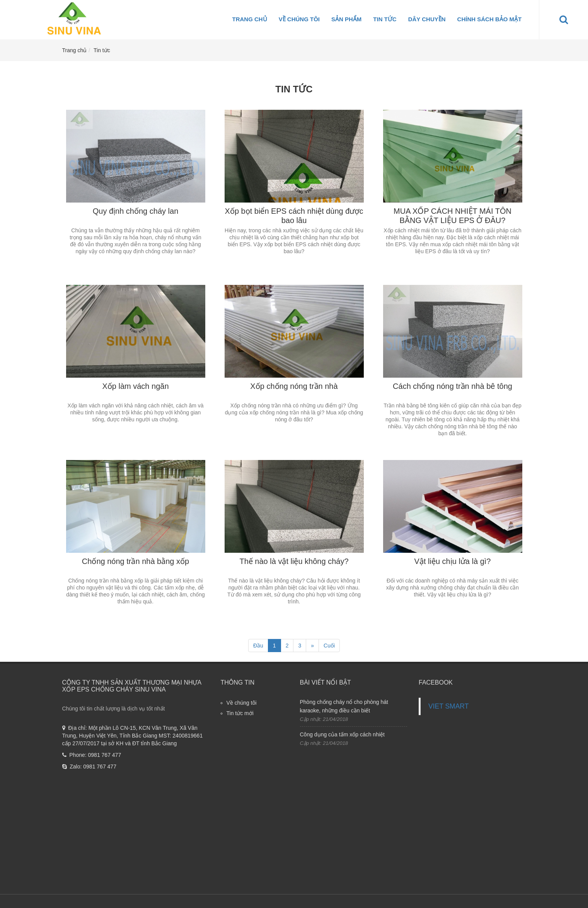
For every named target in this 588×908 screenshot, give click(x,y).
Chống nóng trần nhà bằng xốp (135, 561)
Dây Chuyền (427, 19)
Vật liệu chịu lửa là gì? (453, 561)
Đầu (258, 646)
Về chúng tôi (299, 19)
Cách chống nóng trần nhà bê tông (453, 386)
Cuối (329, 646)
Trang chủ (249, 19)
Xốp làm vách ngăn (135, 386)
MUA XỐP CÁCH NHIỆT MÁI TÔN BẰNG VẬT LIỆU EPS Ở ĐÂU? (453, 216)
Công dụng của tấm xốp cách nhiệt (342, 734)
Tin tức (385, 19)
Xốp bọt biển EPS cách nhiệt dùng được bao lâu (294, 216)
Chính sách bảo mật (490, 19)
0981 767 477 (105, 755)
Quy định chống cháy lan (136, 211)
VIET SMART (448, 706)
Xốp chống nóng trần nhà (294, 386)
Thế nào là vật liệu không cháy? (294, 561)
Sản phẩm (346, 19)
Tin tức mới (240, 713)
